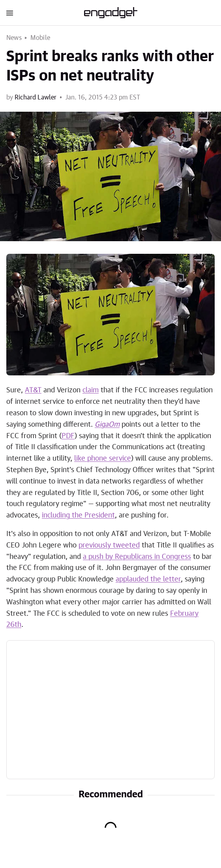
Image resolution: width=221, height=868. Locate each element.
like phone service (103, 459)
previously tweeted (109, 546)
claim (91, 390)
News (14, 38)
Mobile (40, 38)
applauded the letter (148, 579)
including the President (78, 516)
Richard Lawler (36, 97)
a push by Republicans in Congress (137, 557)
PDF (68, 436)
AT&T (33, 390)
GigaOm (107, 425)
